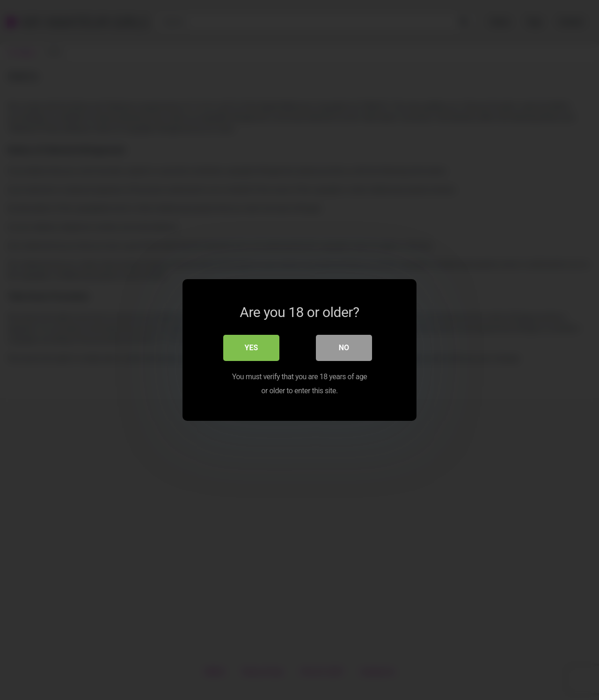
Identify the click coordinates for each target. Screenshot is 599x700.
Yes (252, 348)
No (344, 348)
